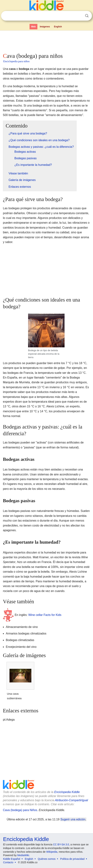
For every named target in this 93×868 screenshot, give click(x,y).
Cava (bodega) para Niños (20, 810)
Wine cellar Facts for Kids (45, 615)
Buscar (87, 16)
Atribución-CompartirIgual (71, 800)
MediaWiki (23, 855)
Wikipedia (52, 852)
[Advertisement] (46, 41)
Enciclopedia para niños (16, 61)
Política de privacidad (72, 859)
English (58, 27)
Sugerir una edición (73, 819)
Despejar (79, 16)
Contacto (8, 862)
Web (33, 27)
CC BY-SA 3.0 (61, 844)
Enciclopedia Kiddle (67, 792)
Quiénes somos (47, 859)
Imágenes (45, 27)
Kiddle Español (12, 859)
